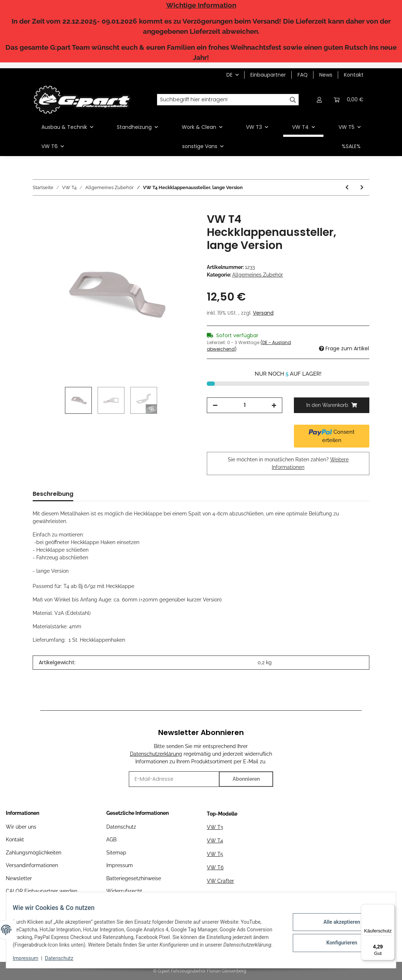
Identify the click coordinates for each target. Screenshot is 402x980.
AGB (111, 840)
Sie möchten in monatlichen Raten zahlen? (288, 463)
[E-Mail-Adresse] (174, 779)
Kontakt (354, 75)
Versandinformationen (32, 865)
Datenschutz (121, 827)
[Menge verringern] (215, 405)
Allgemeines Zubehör (258, 275)
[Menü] (390, 908)
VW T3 (215, 827)
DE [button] (229, 75)
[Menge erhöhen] (274, 405)
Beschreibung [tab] (53, 494)
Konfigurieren (337, 938)
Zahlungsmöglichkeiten (34, 853)
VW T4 (215, 841)
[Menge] (245, 405)
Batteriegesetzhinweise (134, 878)
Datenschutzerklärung (156, 754)
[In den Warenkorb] (38, 209)
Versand (263, 313)
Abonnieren (246, 779)
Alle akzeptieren (337, 919)
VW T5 (215, 854)
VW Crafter (220, 881)
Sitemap (116, 853)
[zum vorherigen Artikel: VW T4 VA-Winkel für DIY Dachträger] (347, 187)
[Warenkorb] (349, 100)
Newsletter (19, 878)
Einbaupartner (268, 75)
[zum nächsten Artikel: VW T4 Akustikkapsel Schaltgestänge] (362, 187)
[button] (319, 100)
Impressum (120, 865)
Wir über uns (21, 827)
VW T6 (215, 867)
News (326, 75)
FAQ (303, 75)
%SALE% (351, 146)
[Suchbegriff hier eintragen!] (222, 100)
